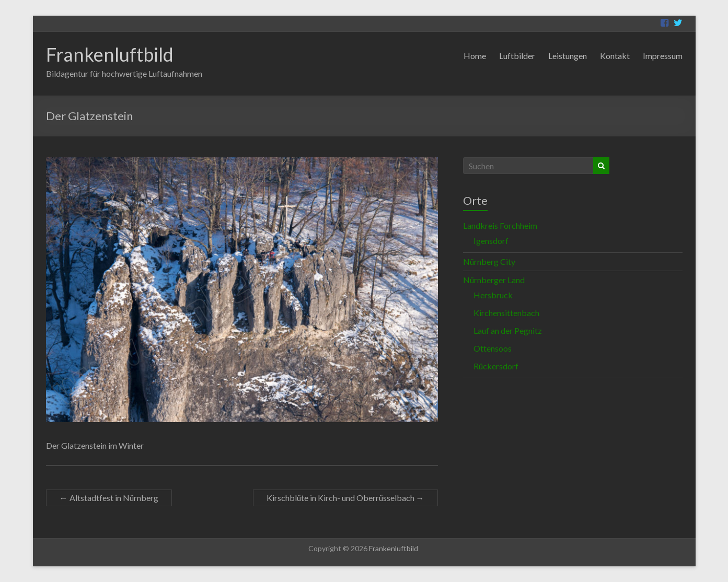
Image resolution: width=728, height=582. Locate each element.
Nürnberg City (489, 261)
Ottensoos (493, 348)
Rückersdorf (496, 366)
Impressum (663, 56)
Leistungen (568, 56)
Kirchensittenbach (506, 313)
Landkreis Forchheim (500, 225)
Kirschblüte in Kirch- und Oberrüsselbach (345, 498)
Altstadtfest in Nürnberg (109, 498)
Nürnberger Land (494, 280)
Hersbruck (493, 295)
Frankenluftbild (110, 54)
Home (475, 56)
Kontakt (615, 56)
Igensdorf (491, 241)
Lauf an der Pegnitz (508, 330)
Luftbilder (517, 56)
